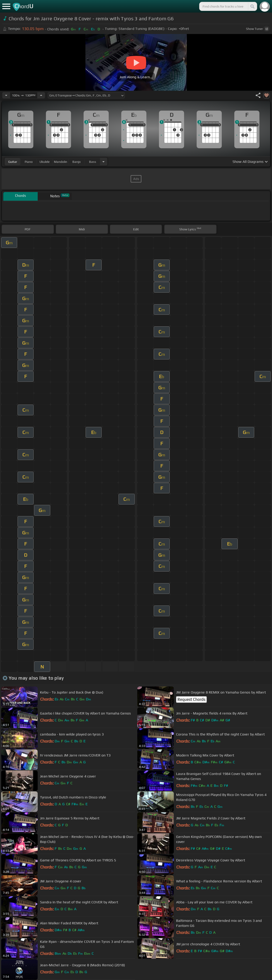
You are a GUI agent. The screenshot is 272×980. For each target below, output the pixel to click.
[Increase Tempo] (41, 95)
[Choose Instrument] (103, 162)
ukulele (45, 162)
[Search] (252, 6)
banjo (77, 162)
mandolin (61, 162)
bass (93, 162)
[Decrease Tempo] (6, 95)
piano (29, 162)
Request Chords (191, 699)
